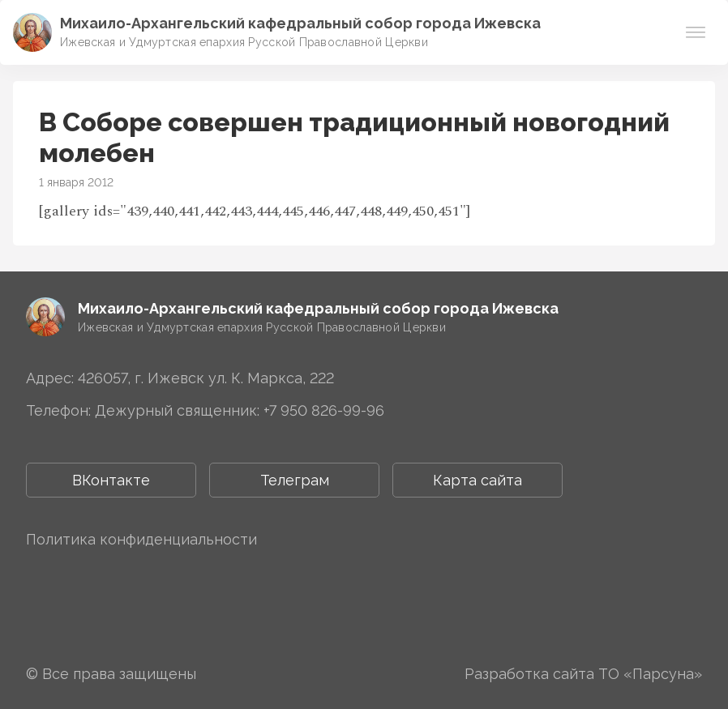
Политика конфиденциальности (141, 539)
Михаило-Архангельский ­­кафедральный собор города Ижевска (300, 23)
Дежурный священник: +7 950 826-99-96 (240, 410)
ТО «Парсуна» (650, 674)
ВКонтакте (111, 480)
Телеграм (295, 480)
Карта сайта (477, 480)
